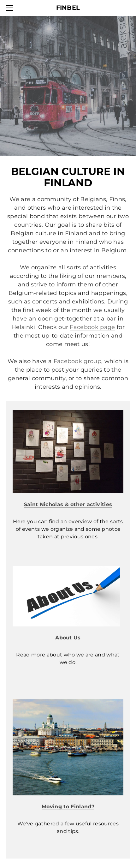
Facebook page (92, 327)
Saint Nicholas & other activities (68, 504)
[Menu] (11, 8)
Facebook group (77, 361)
